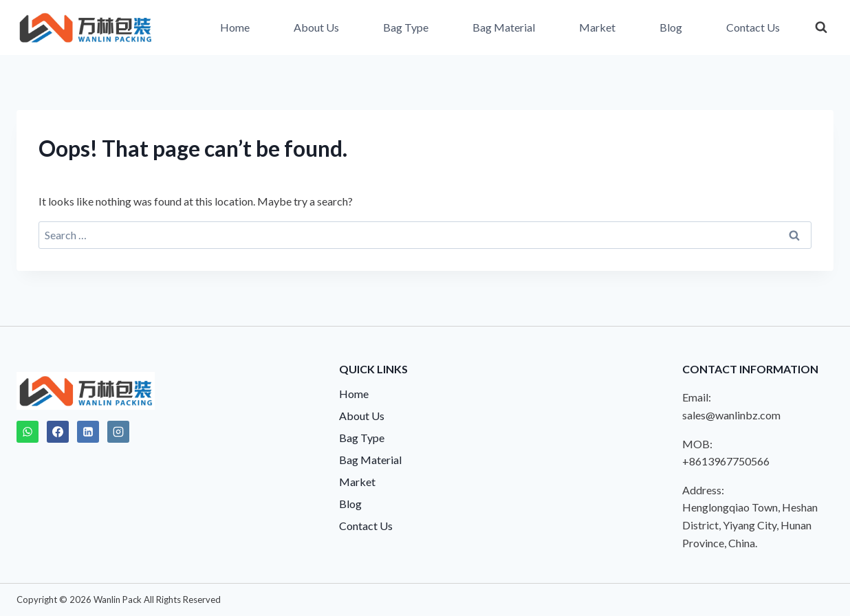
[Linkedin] (88, 432)
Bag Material (504, 27)
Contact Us (753, 27)
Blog (671, 27)
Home (235, 27)
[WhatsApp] (28, 432)
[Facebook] (58, 432)
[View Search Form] (821, 27)
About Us (316, 27)
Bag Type (406, 27)
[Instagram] (118, 432)
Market (597, 27)
